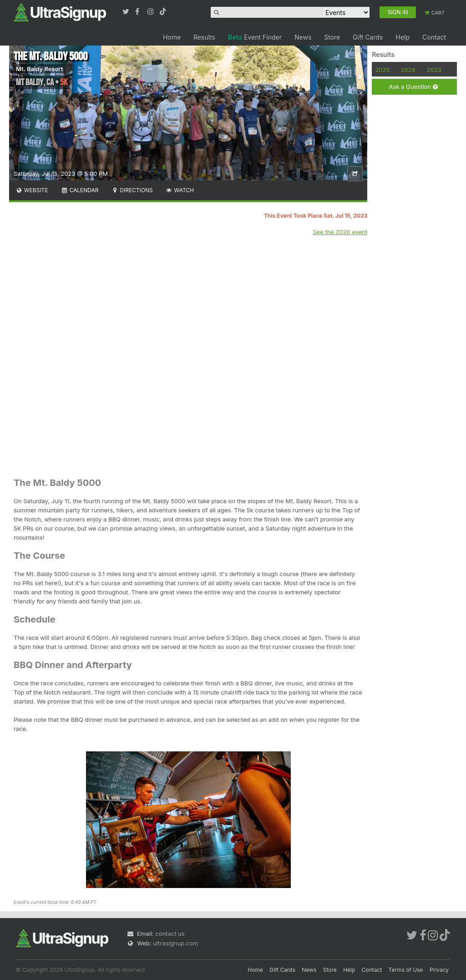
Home (172, 37)
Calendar (80, 190)
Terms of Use (406, 970)
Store (332, 37)
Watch (180, 190)
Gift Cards (368, 37)
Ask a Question (413, 87)
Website (32, 190)
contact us (170, 934)
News (303, 37)
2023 (434, 70)
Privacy (439, 970)
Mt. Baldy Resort (40, 69)
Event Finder (255, 37)
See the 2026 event (340, 232)
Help (403, 37)
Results (204, 37)
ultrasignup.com (175, 943)
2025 (382, 70)
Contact (434, 37)
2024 (408, 70)
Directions (132, 190)
